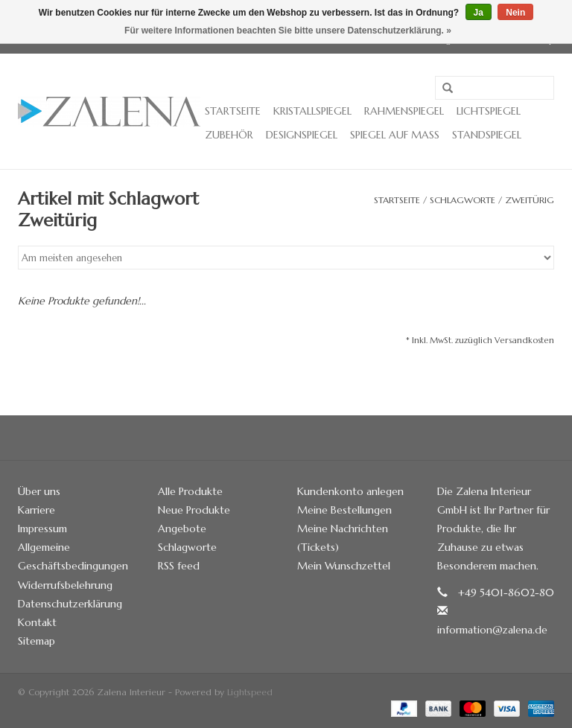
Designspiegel (302, 135)
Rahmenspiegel (404, 111)
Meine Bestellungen (344, 510)
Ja (479, 13)
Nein (515, 13)
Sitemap (36, 641)
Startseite (233, 111)
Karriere (36, 510)
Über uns (39, 491)
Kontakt (37, 622)
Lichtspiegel (489, 111)
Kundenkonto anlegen (350, 491)
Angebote (182, 529)
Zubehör (229, 135)
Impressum (42, 529)
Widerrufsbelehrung (65, 585)
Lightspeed (250, 692)
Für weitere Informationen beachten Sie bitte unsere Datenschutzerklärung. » (288, 31)
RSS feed (179, 566)
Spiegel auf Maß (395, 135)
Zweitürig (530, 200)
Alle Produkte (190, 491)
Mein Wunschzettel (344, 566)
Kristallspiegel (312, 111)
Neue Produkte (194, 510)
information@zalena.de (492, 630)
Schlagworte (463, 200)
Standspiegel (487, 135)
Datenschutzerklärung (70, 604)
